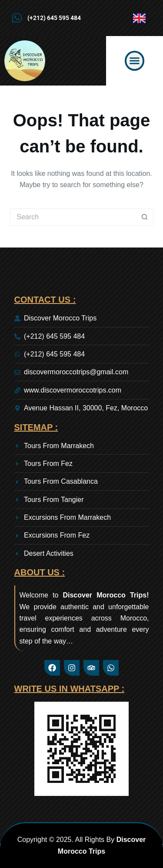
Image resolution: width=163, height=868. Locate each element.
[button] (135, 61)
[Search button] (145, 217)
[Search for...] (73, 217)
